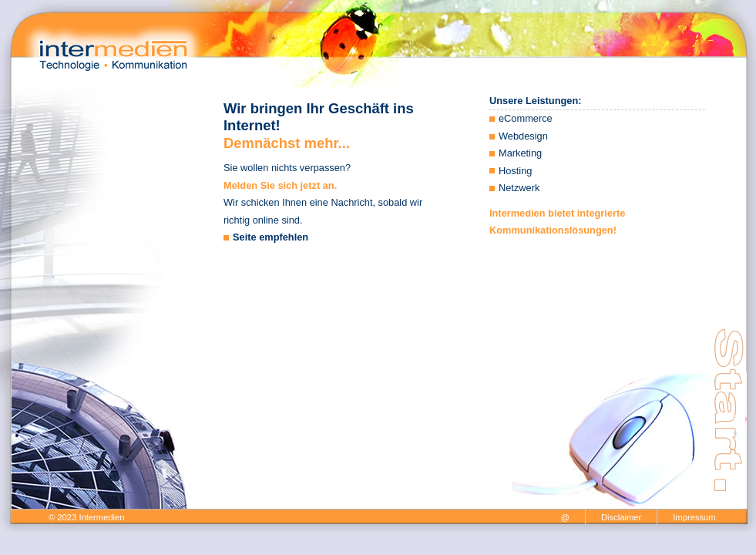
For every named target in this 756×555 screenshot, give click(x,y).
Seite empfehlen (270, 237)
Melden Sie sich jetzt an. (280, 185)
